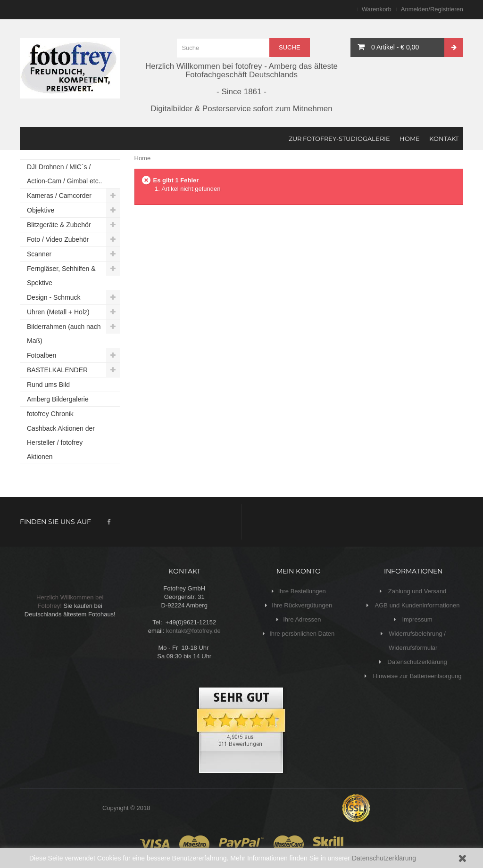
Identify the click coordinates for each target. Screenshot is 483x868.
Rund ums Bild (48, 385)
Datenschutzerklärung (384, 858)
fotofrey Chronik (50, 414)
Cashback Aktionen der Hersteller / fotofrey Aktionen (61, 442)
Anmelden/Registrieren (432, 9)
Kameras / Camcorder (59, 196)
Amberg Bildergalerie (58, 399)
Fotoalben (42, 355)
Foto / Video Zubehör (58, 239)
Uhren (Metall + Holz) (58, 312)
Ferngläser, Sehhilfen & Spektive (61, 276)
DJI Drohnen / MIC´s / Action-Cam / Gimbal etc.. (65, 174)
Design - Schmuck (54, 297)
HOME (410, 139)
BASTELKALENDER (57, 370)
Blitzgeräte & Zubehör (59, 225)
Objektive (41, 210)
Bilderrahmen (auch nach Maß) (64, 334)
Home (143, 158)
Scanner (39, 254)
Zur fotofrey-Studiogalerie (339, 139)
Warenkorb (377, 9)
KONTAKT (444, 139)
